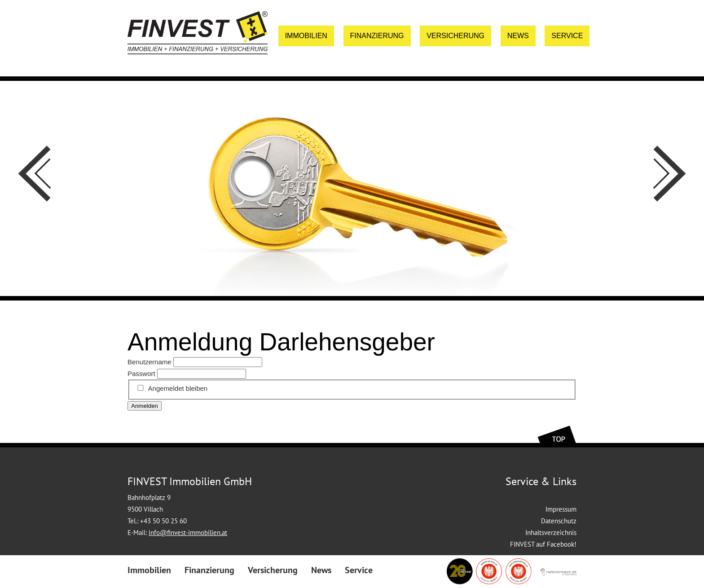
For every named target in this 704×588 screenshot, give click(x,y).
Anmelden (145, 406)
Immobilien (306, 36)
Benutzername (150, 362)
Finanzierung (377, 36)
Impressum (561, 509)
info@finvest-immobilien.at (188, 533)
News (518, 36)
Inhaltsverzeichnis (551, 533)
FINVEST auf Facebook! (543, 544)
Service (567, 36)
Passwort (141, 374)
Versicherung (455, 36)
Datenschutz (559, 521)
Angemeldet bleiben (178, 388)
